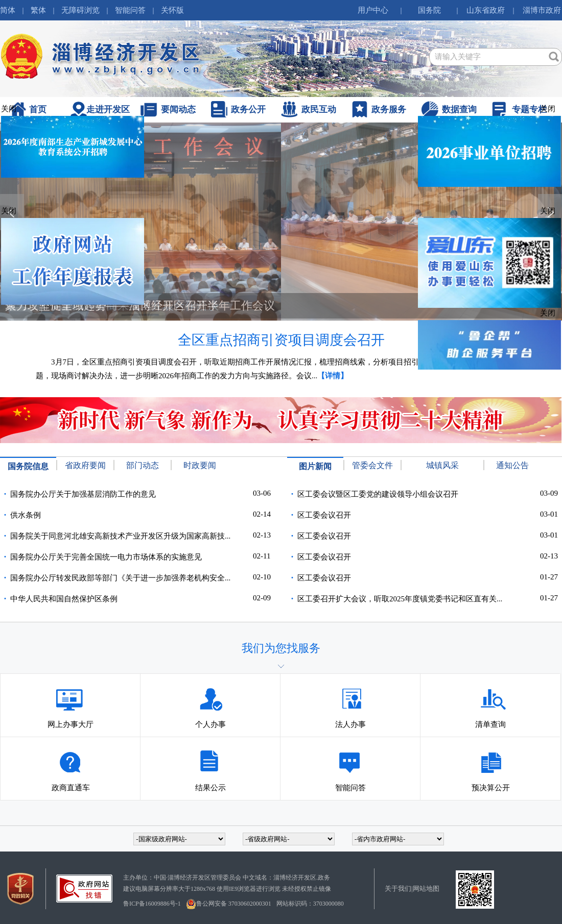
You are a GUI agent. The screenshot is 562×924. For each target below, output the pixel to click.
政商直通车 (71, 760)
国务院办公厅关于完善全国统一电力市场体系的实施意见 (106, 557)
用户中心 (373, 10)
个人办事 (210, 697)
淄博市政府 (542, 10)
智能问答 (130, 10)
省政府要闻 (85, 465)
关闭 (548, 109)
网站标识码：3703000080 (310, 904)
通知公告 (512, 465)
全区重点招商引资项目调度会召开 (281, 340)
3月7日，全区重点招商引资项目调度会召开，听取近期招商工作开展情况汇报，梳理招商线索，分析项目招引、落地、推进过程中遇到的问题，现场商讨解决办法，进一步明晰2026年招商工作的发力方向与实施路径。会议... (277, 369)
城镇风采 (442, 465)
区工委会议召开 (324, 515)
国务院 (429, 10)
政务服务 (389, 110)
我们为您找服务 (281, 648)
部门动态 (143, 465)
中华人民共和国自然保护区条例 (64, 599)
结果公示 (210, 760)
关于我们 (398, 889)
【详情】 (333, 376)
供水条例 (26, 515)
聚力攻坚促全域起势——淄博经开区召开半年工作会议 (140, 306)
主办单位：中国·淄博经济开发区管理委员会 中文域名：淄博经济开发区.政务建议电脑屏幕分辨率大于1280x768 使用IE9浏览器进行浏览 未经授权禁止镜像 (227, 883)
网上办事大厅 (71, 697)
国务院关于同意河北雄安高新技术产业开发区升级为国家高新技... (120, 536)
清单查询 (490, 697)
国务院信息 (28, 466)
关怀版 (172, 10)
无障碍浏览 (80, 10)
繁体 (38, 10)
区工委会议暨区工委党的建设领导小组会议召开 (378, 494)
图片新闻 (315, 466)
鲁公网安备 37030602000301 (229, 904)
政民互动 (319, 110)
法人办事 (350, 697)
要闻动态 (178, 110)
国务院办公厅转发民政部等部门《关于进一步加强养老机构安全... (120, 578)
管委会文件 (372, 465)
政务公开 (248, 110)
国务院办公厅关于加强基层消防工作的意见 (83, 494)
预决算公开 (490, 760)
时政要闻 (200, 465)
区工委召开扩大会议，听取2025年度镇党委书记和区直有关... (400, 599)
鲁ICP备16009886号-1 (152, 904)
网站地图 (426, 889)
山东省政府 (486, 10)
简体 (8, 10)
